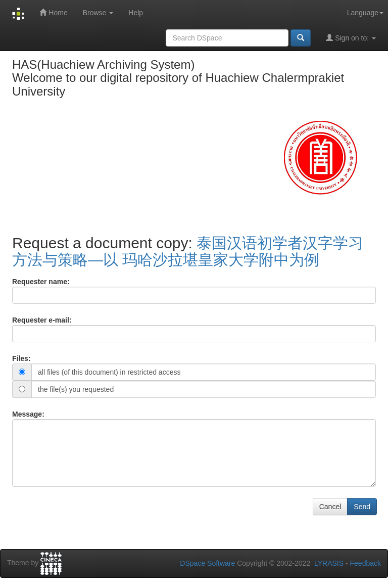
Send (362, 507)
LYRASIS (329, 563)
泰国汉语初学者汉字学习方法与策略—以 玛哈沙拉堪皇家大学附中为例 (188, 251)
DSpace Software (207, 563)
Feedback (366, 563)
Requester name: (41, 282)
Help (136, 13)
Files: (21, 358)
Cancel (330, 507)
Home (53, 12)
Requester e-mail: (42, 320)
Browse (98, 13)
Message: (28, 414)
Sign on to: (351, 38)
